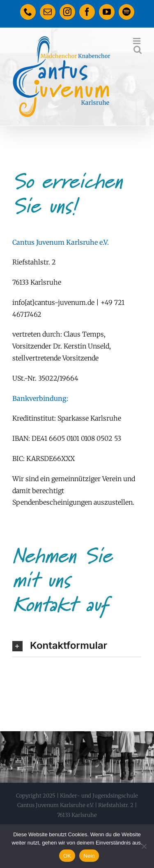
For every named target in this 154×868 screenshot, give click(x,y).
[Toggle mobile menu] (137, 41)
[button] (77, 646)
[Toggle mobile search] (138, 50)
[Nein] (144, 846)
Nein (89, 856)
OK (67, 856)
